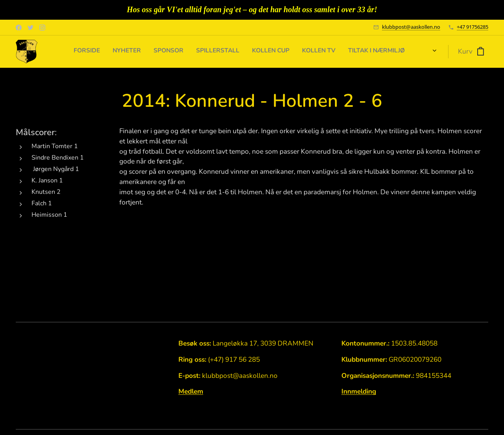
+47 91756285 (472, 27)
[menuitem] (335, 52)
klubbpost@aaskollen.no (411, 27)
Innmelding (359, 392)
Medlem (191, 392)
